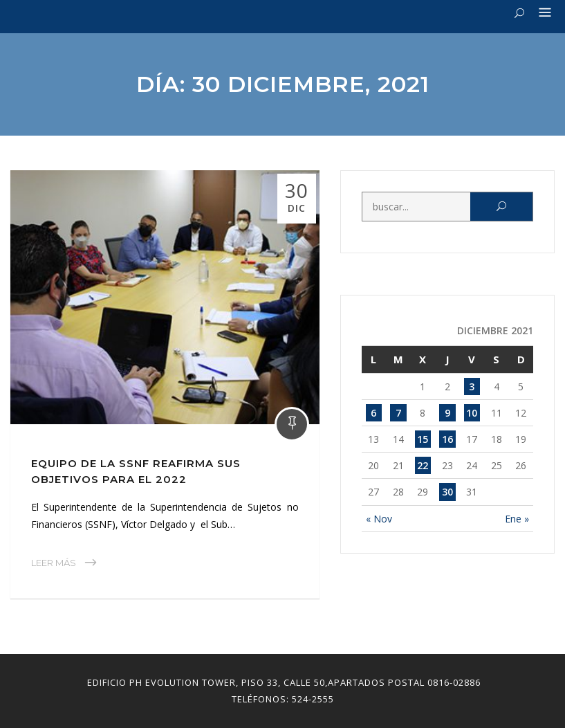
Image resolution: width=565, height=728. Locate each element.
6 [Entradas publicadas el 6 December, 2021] (373, 413)
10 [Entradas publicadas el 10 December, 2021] (472, 413)
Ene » (517, 519)
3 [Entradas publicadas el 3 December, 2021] (472, 386)
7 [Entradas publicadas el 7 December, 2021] (398, 413)
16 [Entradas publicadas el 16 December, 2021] (447, 439)
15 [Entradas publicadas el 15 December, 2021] (423, 439)
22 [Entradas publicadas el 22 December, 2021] (423, 465)
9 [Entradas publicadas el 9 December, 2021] (447, 413)
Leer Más (54, 563)
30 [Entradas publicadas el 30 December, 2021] (447, 492)
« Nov (379, 519)
